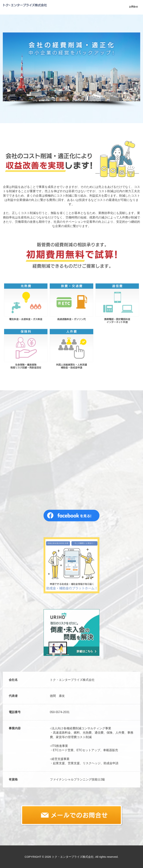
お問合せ (134, 7)
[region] (71, 70)
